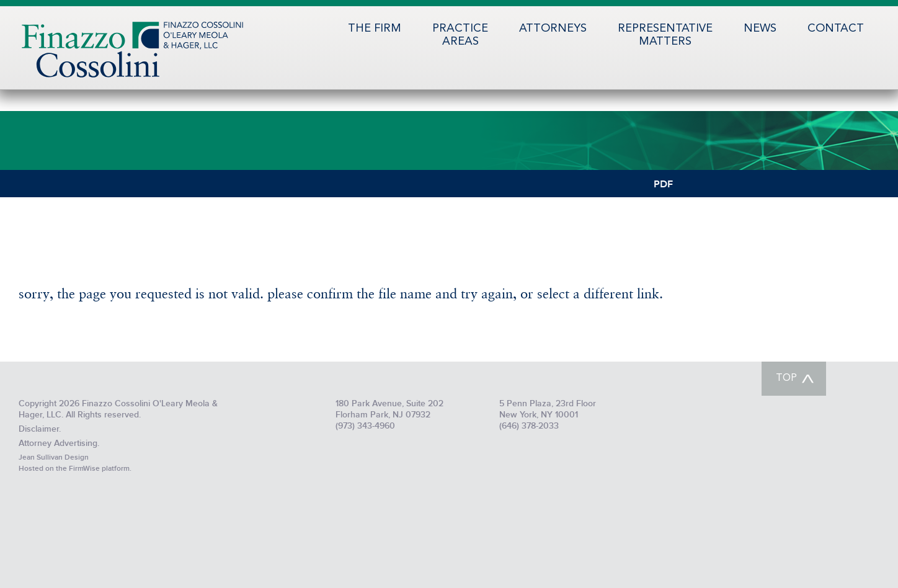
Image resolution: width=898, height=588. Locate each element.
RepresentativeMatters (665, 35)
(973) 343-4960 (365, 426)
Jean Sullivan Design (54, 457)
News (760, 29)
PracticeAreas (460, 35)
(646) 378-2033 (529, 426)
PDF (663, 183)
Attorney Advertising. (59, 443)
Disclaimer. (40, 429)
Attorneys (553, 29)
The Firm (375, 29)
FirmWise (84, 469)
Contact (836, 29)
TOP (786, 378)
